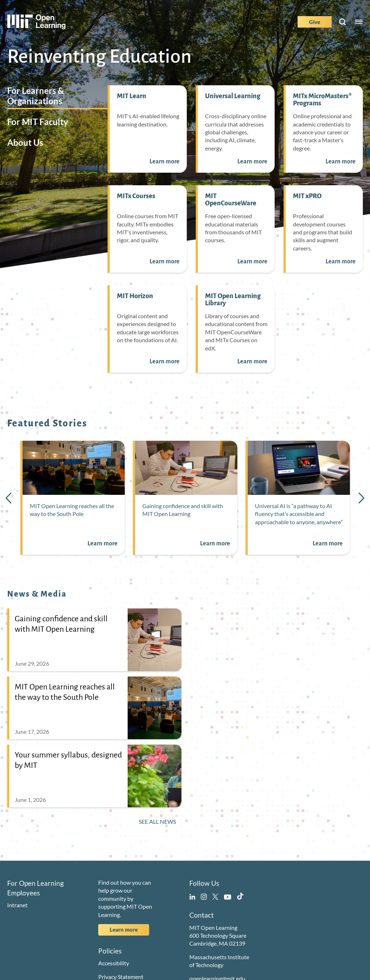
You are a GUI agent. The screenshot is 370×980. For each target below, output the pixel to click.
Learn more (124, 929)
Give (315, 22)
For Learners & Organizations (35, 96)
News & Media (37, 594)
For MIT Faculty (38, 122)
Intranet (17, 905)
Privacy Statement (121, 977)
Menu (359, 22)
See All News (157, 821)
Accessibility (114, 963)
